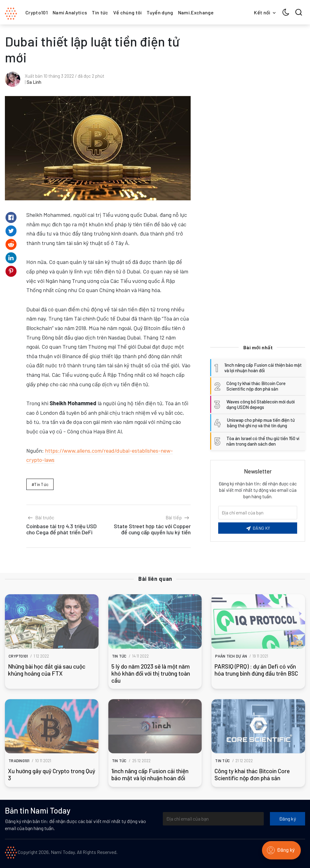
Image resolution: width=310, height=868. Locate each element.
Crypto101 (37, 12)
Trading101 (19, 761)
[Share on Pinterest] (11, 271)
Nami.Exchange (196, 12)
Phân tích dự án (231, 656)
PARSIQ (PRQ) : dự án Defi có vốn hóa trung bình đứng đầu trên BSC (256, 670)
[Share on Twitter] (11, 231)
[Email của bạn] (258, 513)
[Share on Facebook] (11, 217)
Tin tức (100, 12)
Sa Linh (34, 82)
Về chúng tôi (128, 12)
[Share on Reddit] (11, 244)
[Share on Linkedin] (11, 258)
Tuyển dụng (160, 12)
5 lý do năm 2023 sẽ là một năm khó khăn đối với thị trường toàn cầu (151, 673)
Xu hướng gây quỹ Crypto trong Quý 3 (52, 774)
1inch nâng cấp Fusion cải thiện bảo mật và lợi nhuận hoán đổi (150, 774)
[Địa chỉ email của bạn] (213, 819)
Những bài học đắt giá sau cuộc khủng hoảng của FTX (47, 670)
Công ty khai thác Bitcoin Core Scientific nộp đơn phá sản (252, 774)
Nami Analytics (70, 12)
